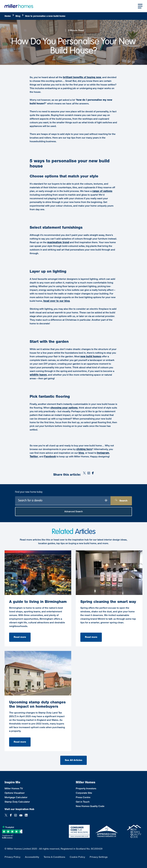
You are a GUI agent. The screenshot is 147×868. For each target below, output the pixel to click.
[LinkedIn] (26, 817)
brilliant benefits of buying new (82, 77)
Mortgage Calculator (16, 797)
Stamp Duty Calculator (17, 802)
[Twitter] (84, 475)
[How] (45, 16)
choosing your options (64, 408)
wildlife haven (38, 375)
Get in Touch (83, 802)
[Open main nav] (140, 6)
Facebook (50, 457)
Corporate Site (84, 793)
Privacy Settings (99, 857)
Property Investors (86, 788)
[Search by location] (106, 501)
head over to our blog (57, 301)
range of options (102, 191)
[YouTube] (21, 817)
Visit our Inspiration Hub (19, 809)
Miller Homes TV (14, 788)
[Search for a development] (63, 501)
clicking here (84, 449)
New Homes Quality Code (90, 806)
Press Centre (83, 797)
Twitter (34, 457)
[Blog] (20, 16)
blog (81, 453)
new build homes (91, 356)
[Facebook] (93, 475)
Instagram (103, 453)
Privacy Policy (12, 857)
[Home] (9, 16)
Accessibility (32, 857)
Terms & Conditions (54, 857)
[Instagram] (89, 475)
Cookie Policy (77, 857)
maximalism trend (58, 242)
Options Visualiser (15, 793)
